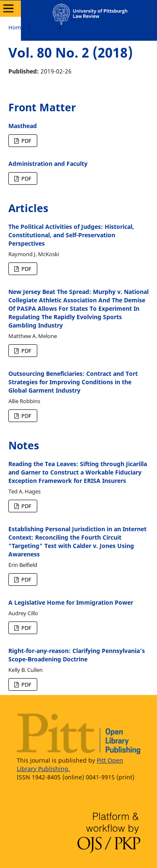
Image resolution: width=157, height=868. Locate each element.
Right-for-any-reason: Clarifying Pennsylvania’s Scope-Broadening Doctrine (77, 655)
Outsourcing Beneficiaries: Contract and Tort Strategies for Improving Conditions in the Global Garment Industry (73, 382)
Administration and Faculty (48, 164)
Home (16, 27)
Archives (45, 27)
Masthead (23, 126)
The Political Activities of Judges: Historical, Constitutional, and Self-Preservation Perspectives (71, 235)
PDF (26, 141)
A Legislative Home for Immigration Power (71, 602)
